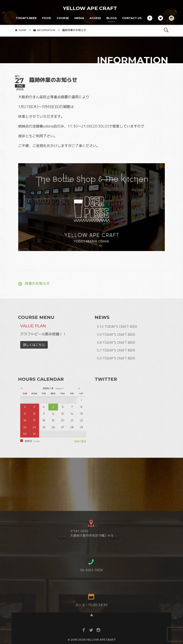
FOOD (47, 18)
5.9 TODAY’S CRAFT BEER (116, 340)
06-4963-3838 (91, 576)
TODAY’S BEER (26, 18)
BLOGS (111, 18)
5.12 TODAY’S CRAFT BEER (117, 332)
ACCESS (95, 18)
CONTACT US (132, 18)
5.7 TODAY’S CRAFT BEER (116, 356)
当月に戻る (80, 447)
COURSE (63, 18)
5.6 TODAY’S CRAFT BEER (116, 364)
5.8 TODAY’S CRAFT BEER (116, 348)
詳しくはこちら (34, 350)
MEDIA (79, 18)
